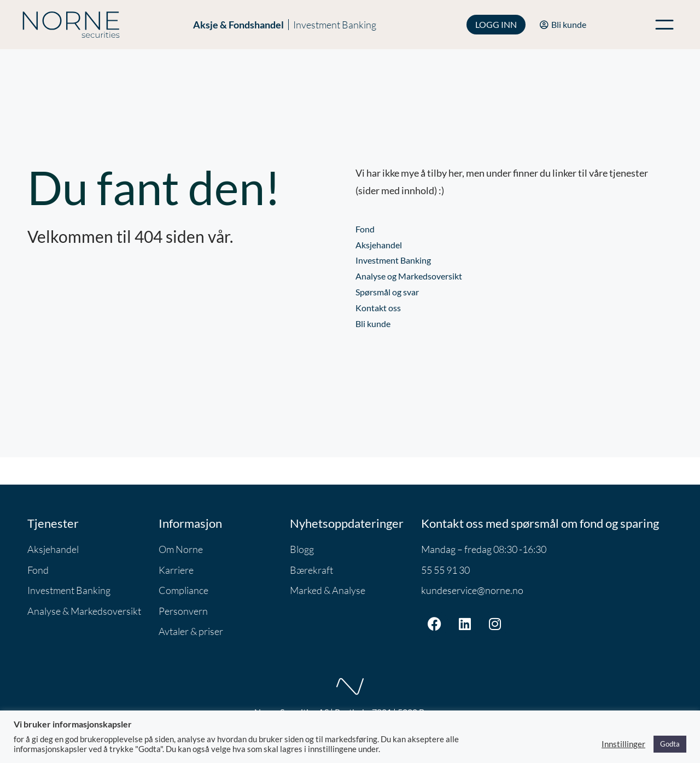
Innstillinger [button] (623, 744)
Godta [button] (670, 744)
